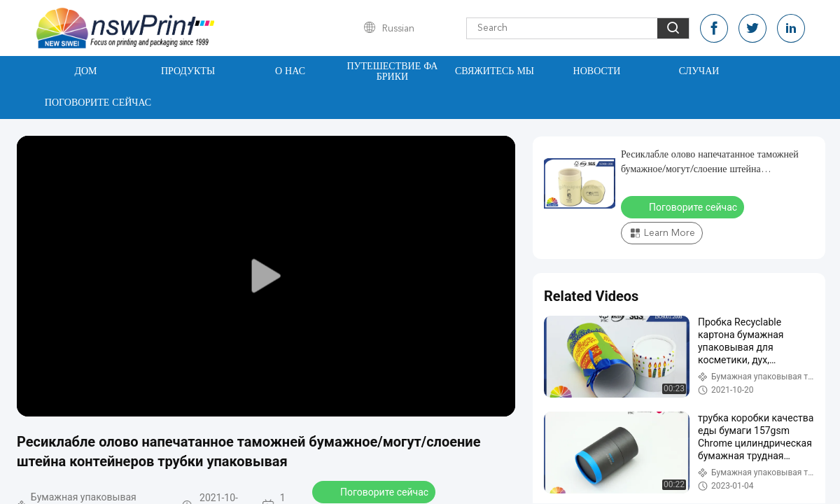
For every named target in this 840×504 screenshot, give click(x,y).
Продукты (188, 71)
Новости (597, 71)
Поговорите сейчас (98, 103)
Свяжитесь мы (495, 71)
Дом (85, 71)
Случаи (699, 71)
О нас (290, 71)
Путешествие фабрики (393, 72)
